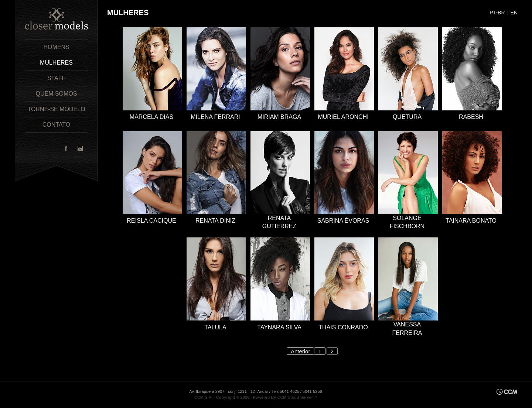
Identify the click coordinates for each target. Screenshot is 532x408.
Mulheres (56, 63)
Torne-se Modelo (56, 109)
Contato (57, 125)
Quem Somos (56, 94)
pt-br (497, 13)
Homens (56, 47)
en (514, 13)
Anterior (301, 351)
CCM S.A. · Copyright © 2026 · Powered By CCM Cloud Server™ (256, 397)
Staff (56, 78)
